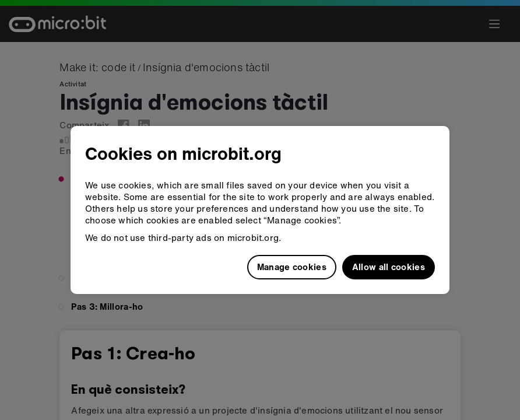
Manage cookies (292, 267)
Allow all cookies (389, 267)
